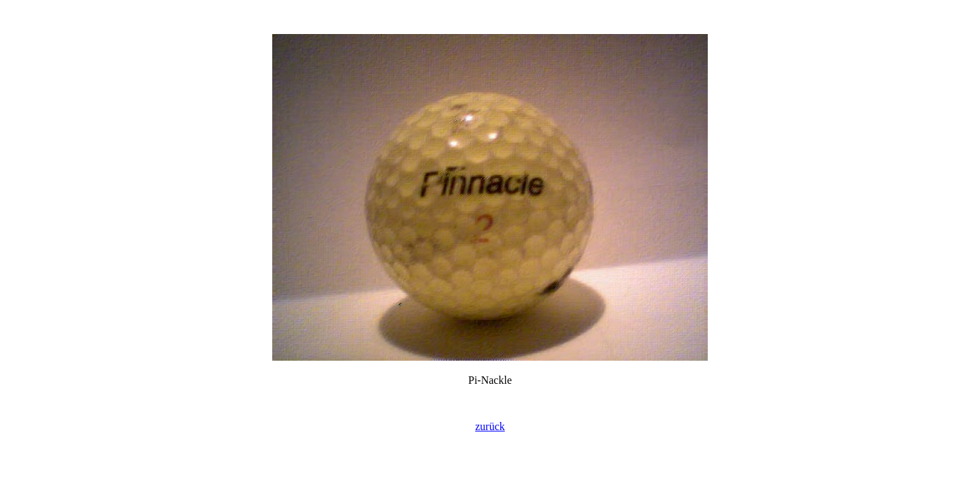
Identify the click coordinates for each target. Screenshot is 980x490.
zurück (490, 426)
